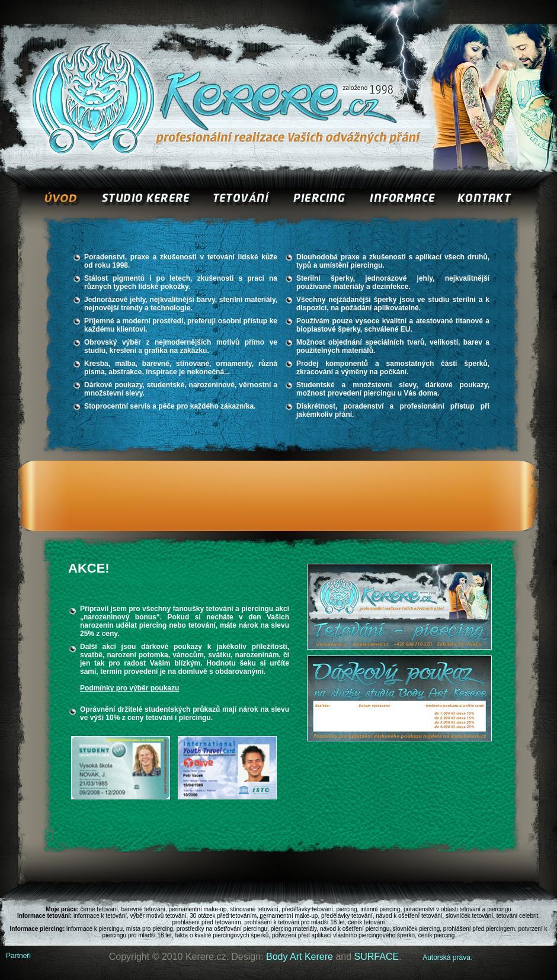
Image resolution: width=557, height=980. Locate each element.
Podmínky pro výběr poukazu (129, 688)
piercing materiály (294, 929)
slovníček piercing (416, 929)
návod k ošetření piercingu (355, 929)
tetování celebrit (518, 916)
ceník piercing (437, 935)
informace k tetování (100, 916)
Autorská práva (446, 957)
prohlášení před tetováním (206, 922)
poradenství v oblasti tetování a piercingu (457, 909)
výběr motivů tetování (159, 916)
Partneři (18, 956)
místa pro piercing (150, 929)
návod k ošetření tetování (409, 916)
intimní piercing (380, 909)
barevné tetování (144, 909)
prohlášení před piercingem (479, 929)
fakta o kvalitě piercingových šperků (222, 935)
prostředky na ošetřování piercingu (222, 929)
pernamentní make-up (289, 916)
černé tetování (99, 909)
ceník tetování (366, 922)
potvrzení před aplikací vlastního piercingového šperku (343, 935)
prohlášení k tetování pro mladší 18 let (294, 922)
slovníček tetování (469, 916)
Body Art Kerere (300, 957)
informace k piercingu (95, 929)
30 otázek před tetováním (223, 916)
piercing (347, 909)
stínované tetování (254, 909)
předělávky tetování (307, 909)
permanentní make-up (198, 909)
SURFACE (377, 957)
